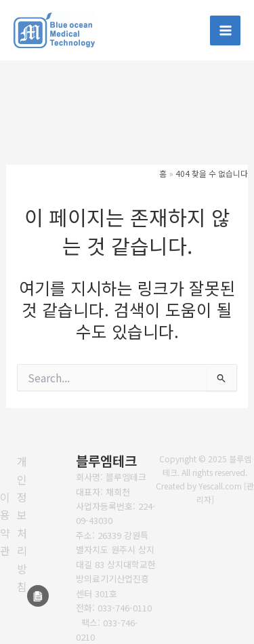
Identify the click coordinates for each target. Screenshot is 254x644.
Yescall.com (220, 486)
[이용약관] (5, 524)
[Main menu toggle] (225, 31)
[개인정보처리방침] (22, 524)
